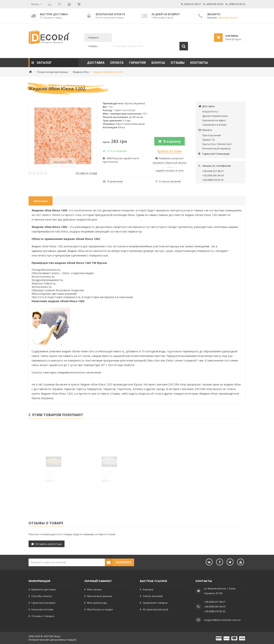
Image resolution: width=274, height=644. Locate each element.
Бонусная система (42, 609)
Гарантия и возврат (44, 602)
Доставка (96, 63)
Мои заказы (94, 589)
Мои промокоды (97, 602)
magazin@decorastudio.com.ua (222, 619)
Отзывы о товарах (43, 616)
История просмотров (155, 609)
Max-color (154, 360)
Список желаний (153, 596)
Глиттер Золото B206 (45, 478)
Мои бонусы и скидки (100, 609)
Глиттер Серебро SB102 (102, 478)
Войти (35, 4)
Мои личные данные (100, 596)
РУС (50, 4)
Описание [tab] (41, 201)
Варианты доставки (44, 589)
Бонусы (158, 63)
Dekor (170, 360)
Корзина (148, 589)
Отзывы (178, 63)
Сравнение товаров (155, 602)
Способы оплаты (42, 596)
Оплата (117, 63)
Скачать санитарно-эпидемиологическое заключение (66, 372)
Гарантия (137, 63)
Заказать (222, 18)
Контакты (199, 63)
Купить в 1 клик (169, 151)
